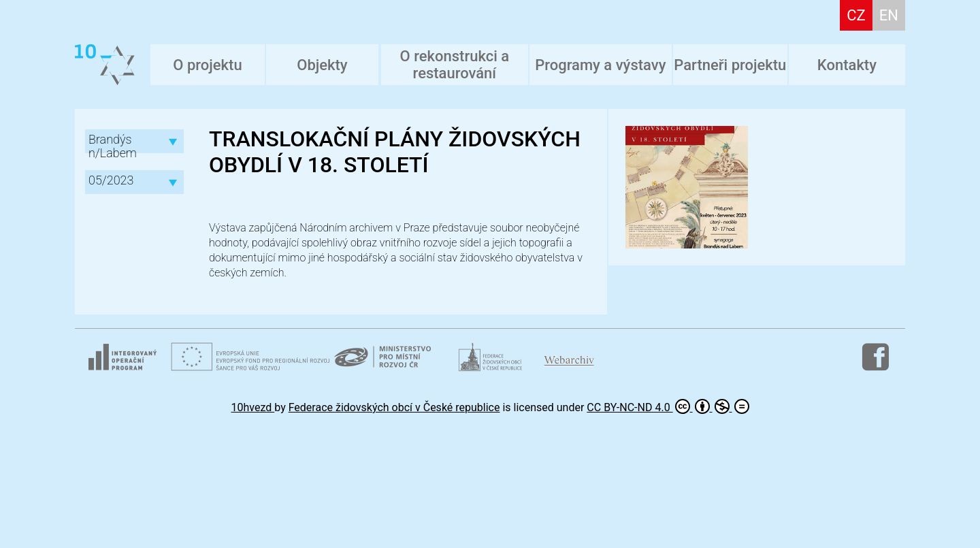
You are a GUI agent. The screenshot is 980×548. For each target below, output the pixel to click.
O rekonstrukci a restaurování (455, 65)
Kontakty (847, 65)
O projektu (207, 65)
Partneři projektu (730, 65)
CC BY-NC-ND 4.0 (668, 406)
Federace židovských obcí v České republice (394, 407)
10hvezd (253, 407)
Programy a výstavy (600, 65)
